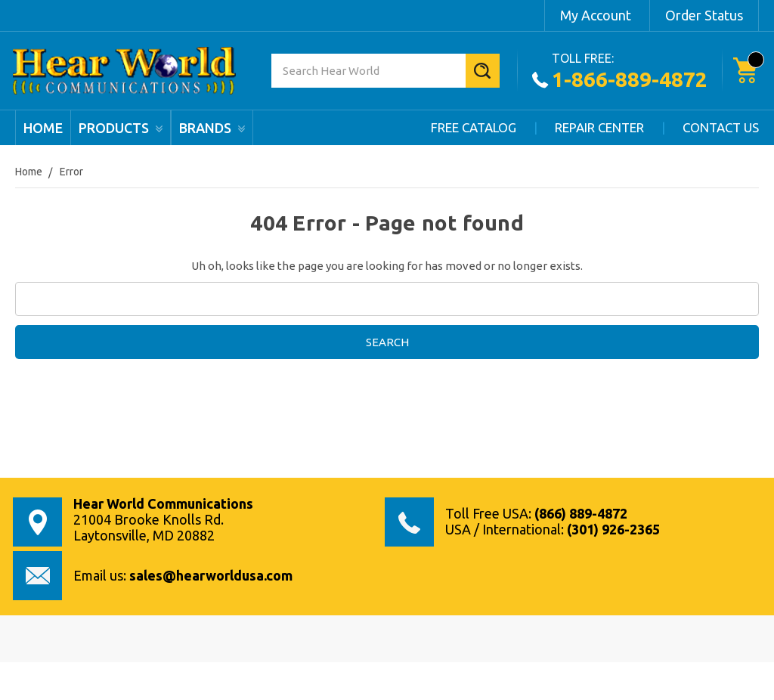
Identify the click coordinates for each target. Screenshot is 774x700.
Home (43, 128)
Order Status (704, 15)
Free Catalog (474, 127)
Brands (212, 128)
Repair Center (599, 127)
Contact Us (721, 127)
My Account (596, 15)
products (121, 128)
